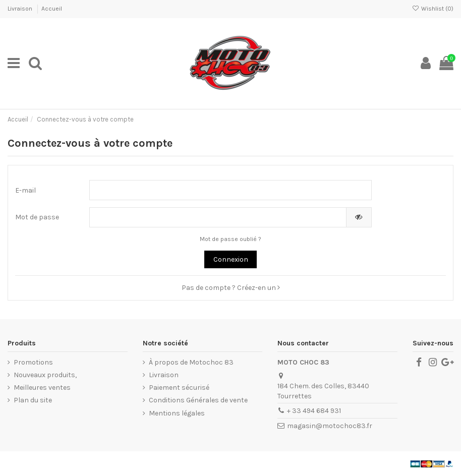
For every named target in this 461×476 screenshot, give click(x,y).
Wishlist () (433, 9)
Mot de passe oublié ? (231, 239)
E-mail (25, 190)
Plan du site (33, 400)
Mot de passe (37, 217)
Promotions (33, 362)
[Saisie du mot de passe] (218, 217)
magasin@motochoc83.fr (330, 426)
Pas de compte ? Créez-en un (231, 288)
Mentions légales (177, 413)
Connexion (231, 259)
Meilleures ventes (42, 388)
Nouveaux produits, (45, 375)
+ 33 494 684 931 (314, 411)
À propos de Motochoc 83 (191, 362)
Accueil (52, 9)
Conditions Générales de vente (198, 400)
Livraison (21, 9)
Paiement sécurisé (179, 388)
